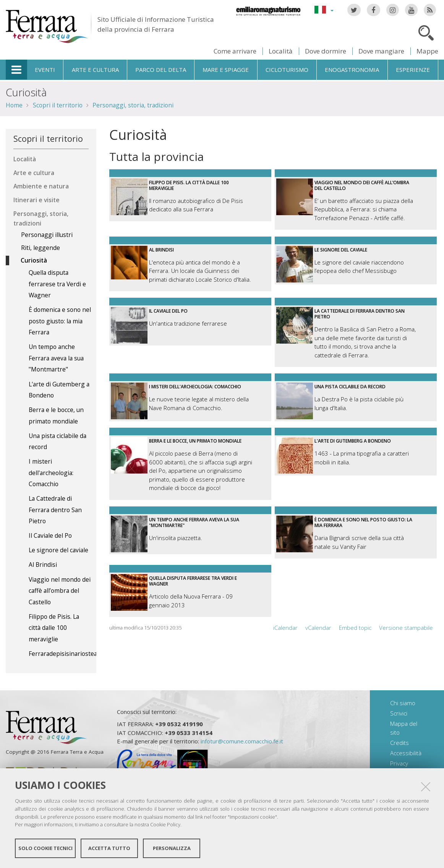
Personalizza (172, 848)
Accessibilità (406, 753)
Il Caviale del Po (168, 311)
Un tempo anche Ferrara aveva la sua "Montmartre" (194, 522)
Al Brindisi (161, 250)
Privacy (399, 763)
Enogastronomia (352, 70)
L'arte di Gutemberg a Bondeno (353, 441)
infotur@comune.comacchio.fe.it (242, 741)
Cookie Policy (165, 824)
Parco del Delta (161, 70)
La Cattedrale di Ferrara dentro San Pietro (360, 314)
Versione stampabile (406, 628)
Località (281, 51)
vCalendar (318, 628)
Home (14, 105)
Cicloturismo (287, 70)
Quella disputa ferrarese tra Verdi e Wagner (193, 581)
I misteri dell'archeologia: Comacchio (195, 387)
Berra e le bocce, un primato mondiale (195, 441)
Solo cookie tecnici (45, 848)
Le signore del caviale (341, 250)
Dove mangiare (381, 51)
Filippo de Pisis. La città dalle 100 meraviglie (189, 185)
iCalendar (285, 628)
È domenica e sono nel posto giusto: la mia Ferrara (363, 522)
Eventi (45, 70)
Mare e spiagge (226, 70)
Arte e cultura (95, 70)
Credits (399, 743)
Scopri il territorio (58, 105)
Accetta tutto (109, 848)
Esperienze (413, 70)
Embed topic (355, 628)
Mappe (427, 51)
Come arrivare (235, 51)
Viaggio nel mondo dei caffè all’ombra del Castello (362, 185)
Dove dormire (326, 51)
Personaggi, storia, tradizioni (133, 105)
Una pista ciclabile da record (350, 387)
